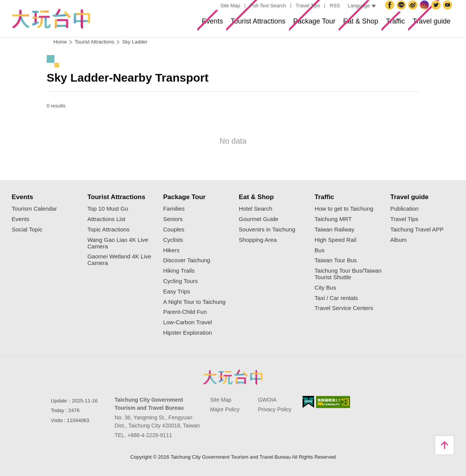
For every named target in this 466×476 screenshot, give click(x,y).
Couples (174, 230)
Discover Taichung (187, 260)
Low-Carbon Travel (188, 322)
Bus (320, 250)
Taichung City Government (402, 11)
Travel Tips (308, 6)
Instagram (426, 11)
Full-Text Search (268, 6)
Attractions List (106, 219)
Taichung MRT (333, 219)
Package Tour (275, 24)
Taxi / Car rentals (336, 298)
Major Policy (225, 409)
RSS (335, 6)
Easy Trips (177, 292)
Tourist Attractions (205, 24)
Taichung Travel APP (417, 230)
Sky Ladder (135, 42)
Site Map (230, 6)
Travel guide (425, 24)
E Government (308, 402)
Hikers (171, 250)
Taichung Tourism (51, 19)
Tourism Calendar (34, 209)
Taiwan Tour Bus (336, 260)
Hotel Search (256, 209)
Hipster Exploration (188, 333)
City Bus (325, 288)
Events (148, 24)
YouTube (449, 11)
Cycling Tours (180, 281)
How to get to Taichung (344, 209)
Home (60, 42)
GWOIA (267, 400)
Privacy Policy (275, 409)
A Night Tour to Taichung (194, 302)
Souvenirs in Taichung (267, 230)
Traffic (379, 24)
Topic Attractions (109, 230)
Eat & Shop (333, 24)
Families (174, 209)
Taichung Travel (414, 11)
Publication (405, 209)
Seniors (173, 219)
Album (399, 240)
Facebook (391, 11)
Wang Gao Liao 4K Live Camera (118, 243)
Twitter (437, 11)
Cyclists (173, 240)
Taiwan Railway (334, 230)
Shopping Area (258, 240)
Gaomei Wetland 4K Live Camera (119, 260)
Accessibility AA (333, 402)
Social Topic (27, 230)
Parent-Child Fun (185, 312)
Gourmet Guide (259, 219)
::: (213, 6)
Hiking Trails (179, 271)
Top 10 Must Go (108, 209)
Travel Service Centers (344, 308)
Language (362, 6)
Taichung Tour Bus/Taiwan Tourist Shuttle (348, 274)
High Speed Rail (335, 240)
